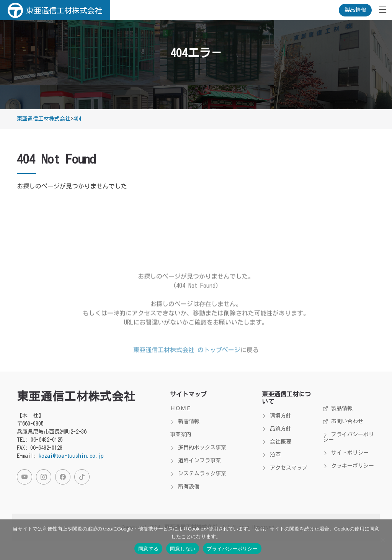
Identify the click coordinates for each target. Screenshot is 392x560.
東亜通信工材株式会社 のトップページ (187, 360)
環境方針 (277, 416)
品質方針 (277, 429)
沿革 (271, 455)
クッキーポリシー (349, 466)
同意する (148, 549)
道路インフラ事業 (195, 460)
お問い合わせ (343, 421)
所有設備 (185, 486)
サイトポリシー (346, 453)
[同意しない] (382, 540)
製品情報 (355, 10)
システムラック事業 (198, 473)
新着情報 (185, 421)
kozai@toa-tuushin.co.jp (71, 456)
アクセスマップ (285, 468)
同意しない (183, 549)
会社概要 (277, 442)
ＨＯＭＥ (181, 408)
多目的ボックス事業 (198, 447)
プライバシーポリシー (349, 437)
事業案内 (181, 434)
